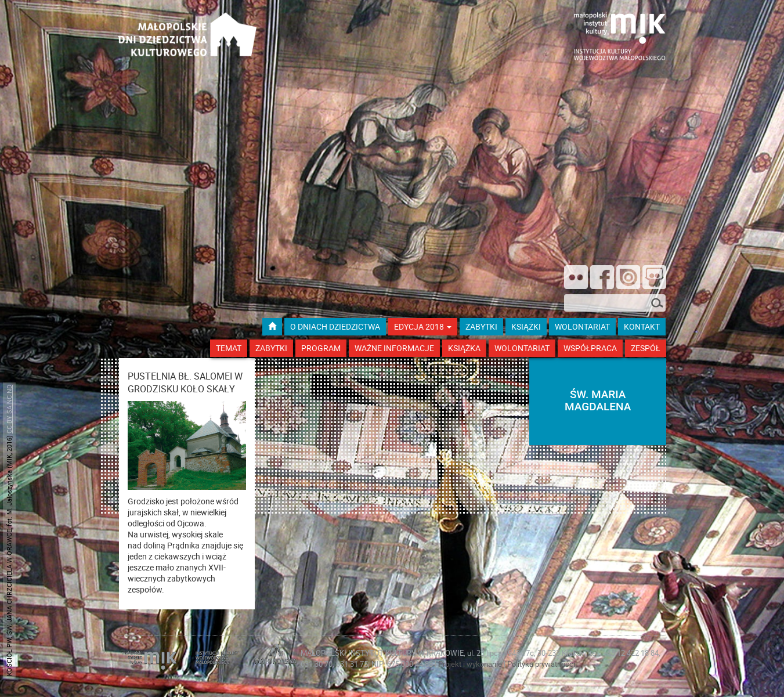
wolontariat (582, 326)
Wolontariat (522, 348)
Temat (229, 348)
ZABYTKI (481, 326)
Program (321, 348)
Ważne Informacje (394, 348)
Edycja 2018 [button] (423, 326)
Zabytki (271, 348)
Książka (464, 348)
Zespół (646, 348)
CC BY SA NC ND (9, 409)
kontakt (642, 326)
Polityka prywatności (541, 664)
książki (526, 326)
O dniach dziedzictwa (335, 326)
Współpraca (590, 348)
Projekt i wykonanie (471, 664)
